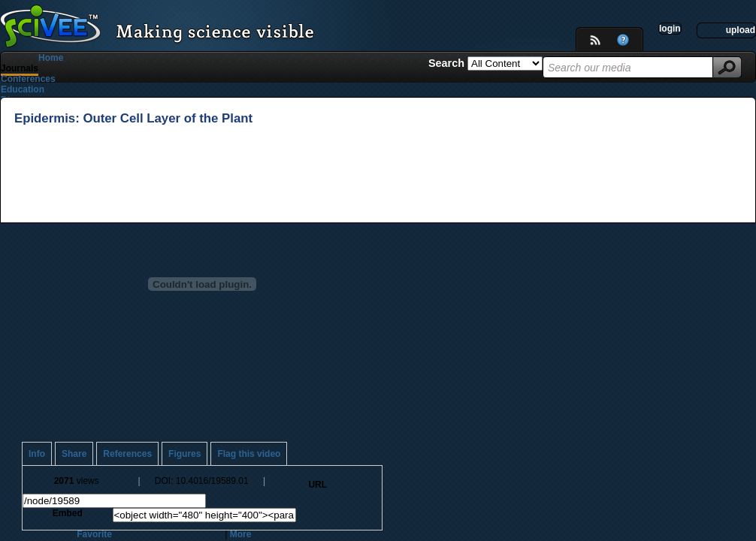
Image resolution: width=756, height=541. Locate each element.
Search (448, 63)
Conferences (28, 79)
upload (741, 30)
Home (51, 58)
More (241, 534)
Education (23, 89)
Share (74, 454)
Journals (20, 68)
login (670, 29)
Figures (184, 454)
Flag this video (249, 454)
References (127, 454)
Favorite (94, 534)
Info (37, 454)
